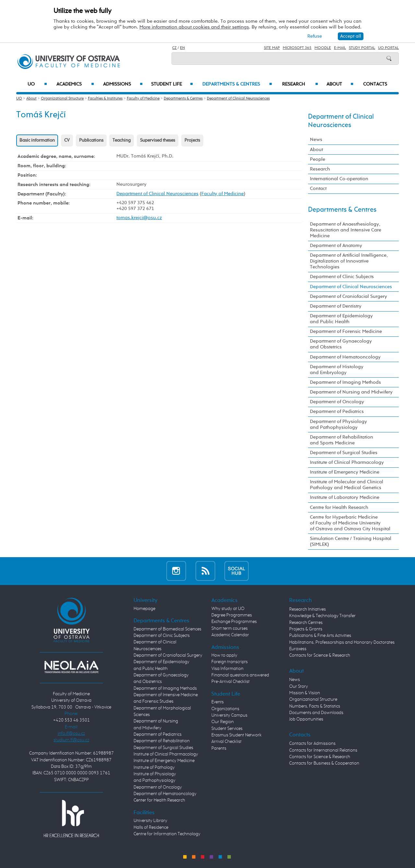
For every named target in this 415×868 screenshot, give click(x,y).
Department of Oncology (337, 402)
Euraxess (298, 649)
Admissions (123, 84)
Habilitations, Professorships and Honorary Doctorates (342, 642)
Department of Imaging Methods (345, 382)
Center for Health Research (159, 800)
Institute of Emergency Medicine (345, 472)
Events (218, 702)
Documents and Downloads (316, 713)
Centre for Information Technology (167, 834)
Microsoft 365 (297, 48)
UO (37, 84)
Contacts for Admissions (312, 744)
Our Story (299, 686)
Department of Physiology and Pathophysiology (338, 424)
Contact (318, 188)
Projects (192, 140)
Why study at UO (228, 609)
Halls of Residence (151, 827)
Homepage (144, 609)
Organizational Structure (62, 99)
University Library (150, 821)
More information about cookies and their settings (194, 27)
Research (300, 84)
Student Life (172, 84)
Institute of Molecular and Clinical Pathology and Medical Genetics (347, 485)
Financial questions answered (240, 675)
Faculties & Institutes (105, 99)
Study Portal (362, 48)
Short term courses (230, 628)
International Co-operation (339, 179)
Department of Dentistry (336, 306)
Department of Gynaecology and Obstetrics (341, 344)
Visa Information (227, 669)
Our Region (223, 722)
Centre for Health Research (339, 507)
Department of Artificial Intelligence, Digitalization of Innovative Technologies (349, 261)
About (340, 84)
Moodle (323, 48)
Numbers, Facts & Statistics (315, 706)
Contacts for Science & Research (320, 655)
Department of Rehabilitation (162, 741)
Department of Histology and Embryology (337, 370)
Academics (75, 84)
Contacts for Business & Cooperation (324, 763)
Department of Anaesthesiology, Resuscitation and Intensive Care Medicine (346, 230)
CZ (174, 48)
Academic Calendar (230, 635)
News (316, 140)
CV (67, 140)
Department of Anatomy (336, 246)
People (318, 159)
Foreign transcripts (230, 662)
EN (182, 48)
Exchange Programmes (234, 622)
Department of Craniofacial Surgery (349, 296)
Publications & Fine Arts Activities (320, 636)
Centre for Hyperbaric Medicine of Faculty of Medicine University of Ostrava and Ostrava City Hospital (350, 523)
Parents (219, 748)
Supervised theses (158, 140)
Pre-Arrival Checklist (231, 682)
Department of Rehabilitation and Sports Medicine (342, 440)
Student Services (227, 729)
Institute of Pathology (154, 768)
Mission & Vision (305, 693)
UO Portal (388, 48)
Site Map (272, 48)
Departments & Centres (237, 84)
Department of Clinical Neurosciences (238, 99)
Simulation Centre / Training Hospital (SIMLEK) (351, 541)
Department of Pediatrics (337, 411)
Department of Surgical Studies (344, 453)
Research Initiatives (308, 609)
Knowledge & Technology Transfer (322, 616)
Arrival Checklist (226, 742)
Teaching (122, 140)
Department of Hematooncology (345, 357)
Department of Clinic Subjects (342, 277)
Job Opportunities (306, 719)
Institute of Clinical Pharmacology (347, 462)
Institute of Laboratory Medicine (345, 497)
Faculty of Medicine (143, 99)
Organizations (225, 709)
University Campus (229, 715)
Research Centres (306, 623)
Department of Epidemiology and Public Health (341, 319)
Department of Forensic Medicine (346, 331)
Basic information (37, 140)
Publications (91, 140)
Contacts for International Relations (323, 750)
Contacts (375, 84)
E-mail (340, 48)
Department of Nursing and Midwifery (351, 392)
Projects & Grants (306, 629)
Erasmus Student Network (237, 735)
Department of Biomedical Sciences (167, 629)
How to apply (224, 655)
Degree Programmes (232, 615)
